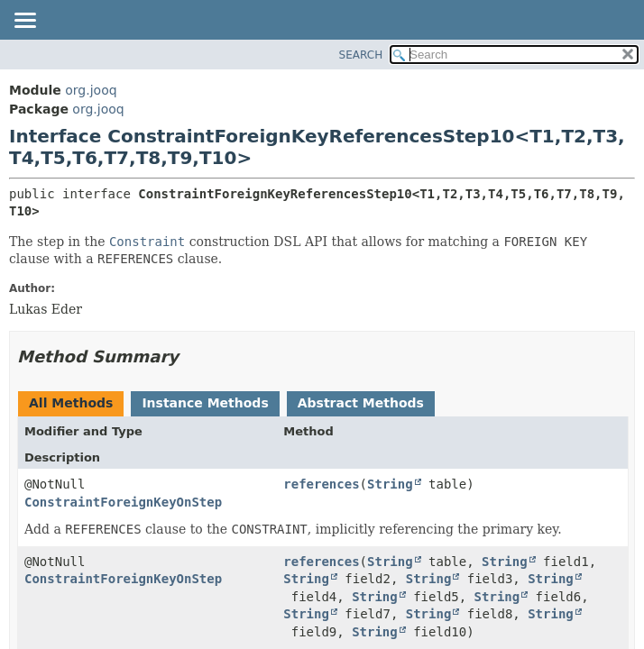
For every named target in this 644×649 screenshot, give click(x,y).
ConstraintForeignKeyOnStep (123, 502)
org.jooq (91, 90)
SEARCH (361, 55)
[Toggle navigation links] (24, 22)
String (390, 484)
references (321, 484)
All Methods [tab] (71, 403)
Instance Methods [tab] (205, 403)
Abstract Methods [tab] (361, 403)
